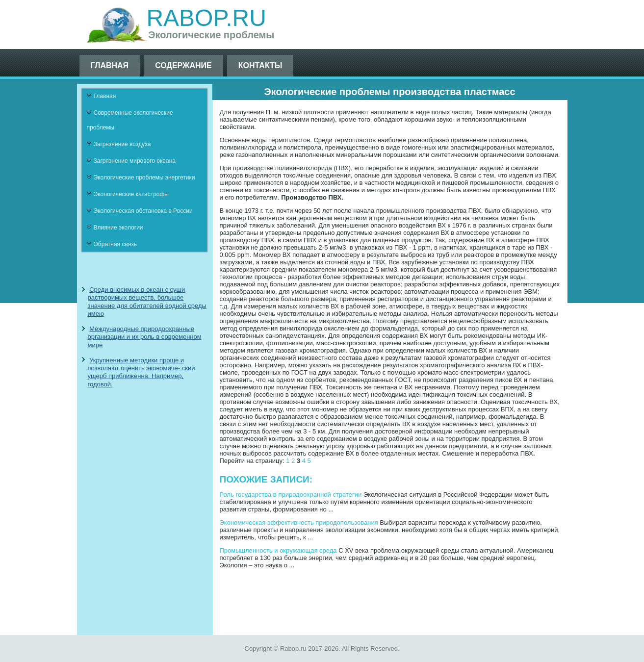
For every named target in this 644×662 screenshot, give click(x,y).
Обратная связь (115, 244)
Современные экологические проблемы (130, 120)
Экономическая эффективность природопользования (299, 522)
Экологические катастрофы (131, 194)
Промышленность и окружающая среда (278, 550)
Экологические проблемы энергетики (144, 178)
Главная (110, 65)
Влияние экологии (118, 228)
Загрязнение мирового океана (135, 161)
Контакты (260, 65)
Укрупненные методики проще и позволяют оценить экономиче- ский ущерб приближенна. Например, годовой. (142, 372)
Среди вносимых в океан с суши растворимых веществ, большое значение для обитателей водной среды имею (147, 302)
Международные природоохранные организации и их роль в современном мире (145, 337)
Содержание (183, 65)
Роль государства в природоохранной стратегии (291, 495)
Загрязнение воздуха (122, 144)
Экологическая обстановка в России (143, 211)
